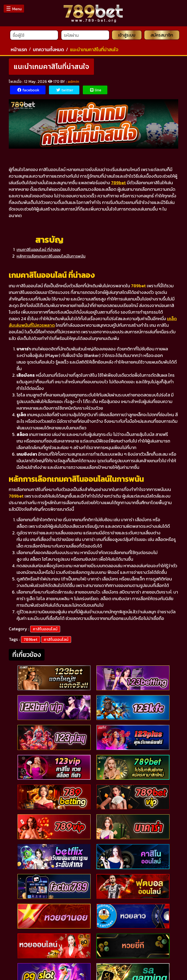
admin (73, 83)
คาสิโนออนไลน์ (45, 630)
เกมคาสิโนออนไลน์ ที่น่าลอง (38, 251)
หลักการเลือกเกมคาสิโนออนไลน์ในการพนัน (51, 257)
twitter (65, 91)
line (96, 91)
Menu (14, 9)
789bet (31, 641)
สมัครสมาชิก (162, 36)
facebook (28, 91)
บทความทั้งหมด (48, 51)
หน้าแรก (19, 51)
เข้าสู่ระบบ (127, 36)
